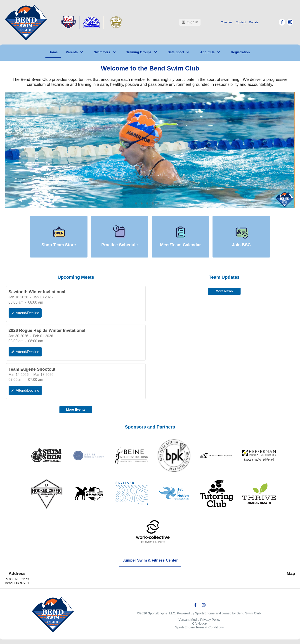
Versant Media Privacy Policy (199, 620)
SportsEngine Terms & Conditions (200, 627)
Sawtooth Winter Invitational (37, 292)
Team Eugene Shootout (32, 369)
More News (224, 291)
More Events (76, 410)
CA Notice (199, 623)
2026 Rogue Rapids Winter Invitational (47, 330)
